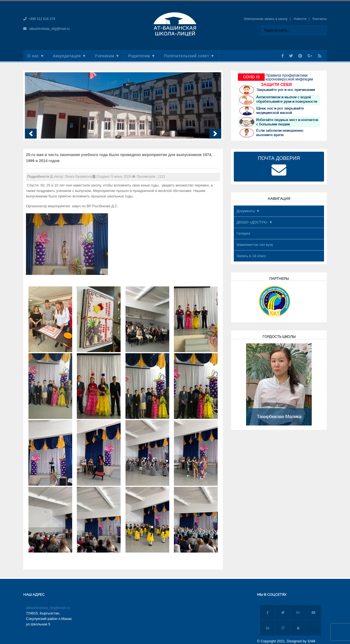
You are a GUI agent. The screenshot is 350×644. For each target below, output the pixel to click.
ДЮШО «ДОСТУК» (252, 222)
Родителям (139, 56)
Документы (246, 211)
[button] (31, 134)
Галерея (243, 233)
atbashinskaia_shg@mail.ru (49, 29)
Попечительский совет (187, 56)
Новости (300, 19)
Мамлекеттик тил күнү (255, 245)
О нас (33, 56)
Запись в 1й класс (251, 256)
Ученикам (104, 56)
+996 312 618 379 (42, 19)
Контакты (320, 19)
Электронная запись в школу (266, 19)
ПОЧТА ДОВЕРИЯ (279, 166)
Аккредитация (67, 56)
